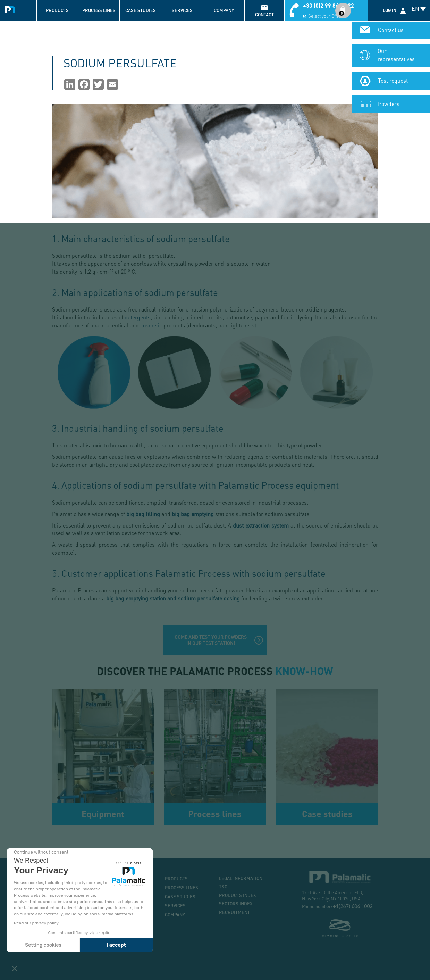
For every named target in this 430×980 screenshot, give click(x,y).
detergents (138, 317)
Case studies (141, 10)
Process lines (99, 10)
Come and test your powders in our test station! (211, 640)
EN (415, 9)
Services (182, 10)
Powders (389, 104)
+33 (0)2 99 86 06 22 (328, 5)
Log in (390, 10)
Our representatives (396, 55)
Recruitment (234, 912)
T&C (223, 887)
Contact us (391, 30)
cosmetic (151, 325)
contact (264, 15)
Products (57, 10)
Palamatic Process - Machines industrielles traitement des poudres (11, 9)
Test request (393, 80)
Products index (238, 895)
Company (224, 10)
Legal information (241, 878)
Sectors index (236, 904)
